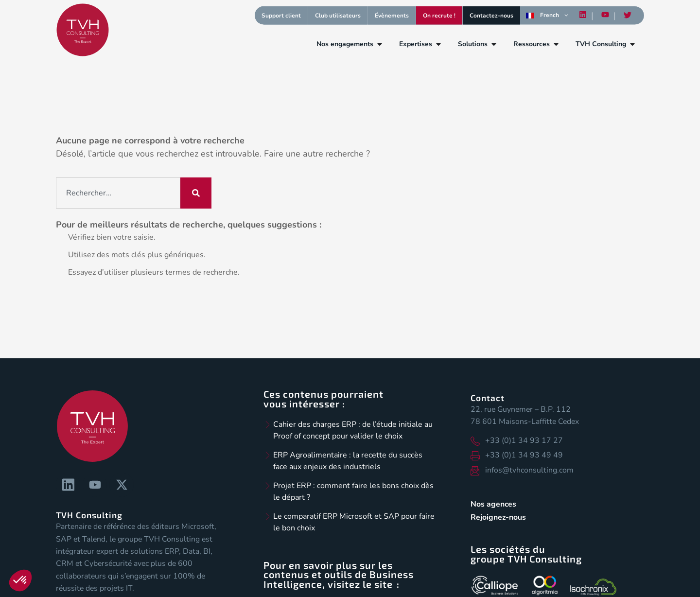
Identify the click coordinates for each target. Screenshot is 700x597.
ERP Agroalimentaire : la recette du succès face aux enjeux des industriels (348, 461)
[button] (20, 580)
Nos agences (493, 504)
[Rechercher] (196, 193)
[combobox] (118, 193)
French (542, 15)
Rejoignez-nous (498, 517)
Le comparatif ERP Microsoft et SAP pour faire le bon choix (354, 522)
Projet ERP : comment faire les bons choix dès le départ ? (353, 492)
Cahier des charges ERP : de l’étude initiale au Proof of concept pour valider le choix (353, 430)
